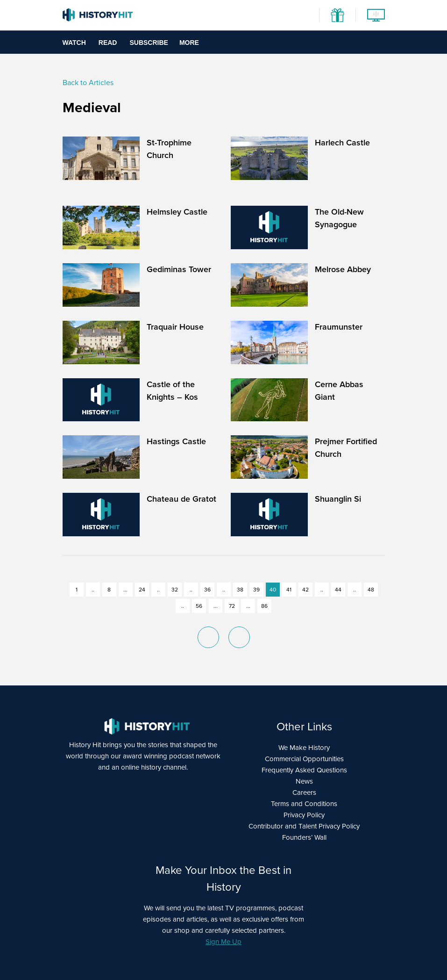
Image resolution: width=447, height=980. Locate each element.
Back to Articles (88, 83)
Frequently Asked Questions (304, 770)
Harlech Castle (342, 143)
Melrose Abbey (343, 269)
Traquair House (175, 327)
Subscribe (149, 43)
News (304, 781)
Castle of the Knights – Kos (172, 391)
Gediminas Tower (179, 269)
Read (108, 43)
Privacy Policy (304, 815)
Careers (304, 793)
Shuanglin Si (338, 499)
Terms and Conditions (304, 804)
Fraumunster (339, 327)
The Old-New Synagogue (339, 218)
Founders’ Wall (304, 837)
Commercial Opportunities (304, 759)
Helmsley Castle (177, 212)
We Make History (304, 748)
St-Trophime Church (169, 149)
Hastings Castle (176, 441)
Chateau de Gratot (181, 499)
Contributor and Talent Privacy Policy (304, 826)
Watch (74, 43)
